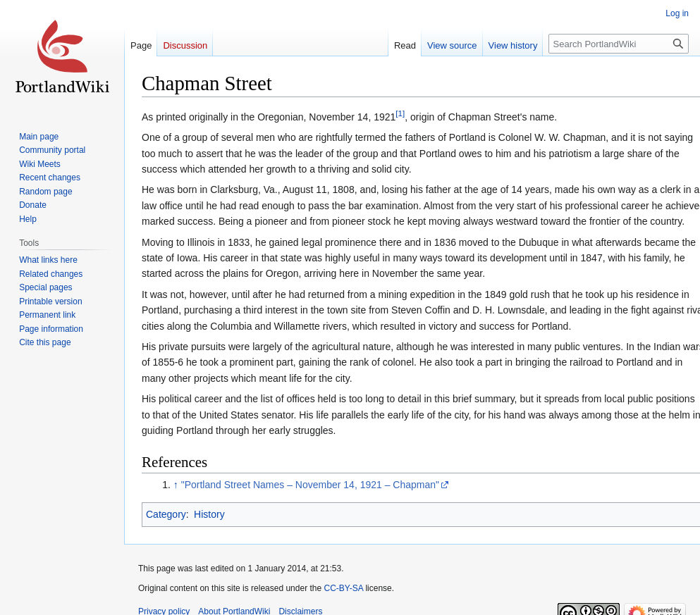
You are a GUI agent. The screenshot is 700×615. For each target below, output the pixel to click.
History (209, 514)
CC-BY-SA (343, 588)
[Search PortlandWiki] (619, 44)
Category (166, 514)
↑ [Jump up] (176, 485)
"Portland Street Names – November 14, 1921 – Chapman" (310, 485)
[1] (400, 113)
